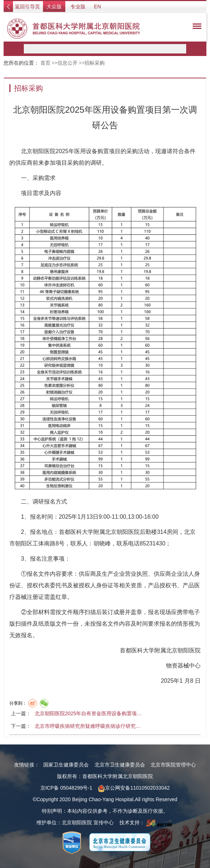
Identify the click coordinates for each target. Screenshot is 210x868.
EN (97, 7)
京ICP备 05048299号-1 (66, 788)
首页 (45, 63)
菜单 (195, 27)
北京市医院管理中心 (173, 765)
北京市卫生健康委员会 (120, 765)
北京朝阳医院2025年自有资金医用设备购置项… (88, 713)
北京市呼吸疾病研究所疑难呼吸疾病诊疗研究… (88, 726)
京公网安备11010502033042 (134, 788)
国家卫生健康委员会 (66, 765)
